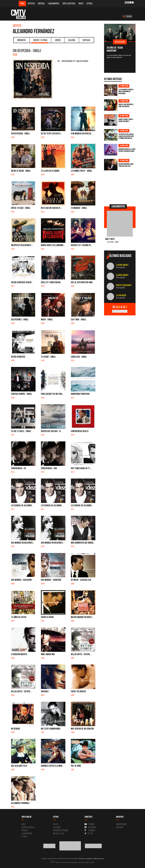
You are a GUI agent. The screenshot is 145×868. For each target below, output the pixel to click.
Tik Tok (89, 833)
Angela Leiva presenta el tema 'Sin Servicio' (126, 105)
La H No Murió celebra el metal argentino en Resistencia (126, 91)
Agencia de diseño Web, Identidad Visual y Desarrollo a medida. (72, 862)
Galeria (72, 40)
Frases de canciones (61, 830)
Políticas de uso (99, 859)
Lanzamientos (54, 3)
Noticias (41, 3)
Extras (90, 3)
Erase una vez (59, 833)
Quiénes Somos (121, 824)
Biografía (21, 40)
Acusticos (57, 827)
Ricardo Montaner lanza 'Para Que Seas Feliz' (126, 165)
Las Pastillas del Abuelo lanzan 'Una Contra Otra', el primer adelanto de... (126, 136)
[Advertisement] (120, 187)
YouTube (89, 824)
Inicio (22, 3)
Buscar (127, 16)
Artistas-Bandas (28, 827)
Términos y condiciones (86, 859)
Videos (58, 40)
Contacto (120, 827)
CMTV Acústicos (69, 3)
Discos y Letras (40, 41)
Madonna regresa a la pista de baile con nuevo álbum (127, 150)
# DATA (56, 824)
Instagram (90, 827)
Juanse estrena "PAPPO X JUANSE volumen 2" (126, 120)
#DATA (81, 3)
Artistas (31, 3)
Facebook (90, 830)
